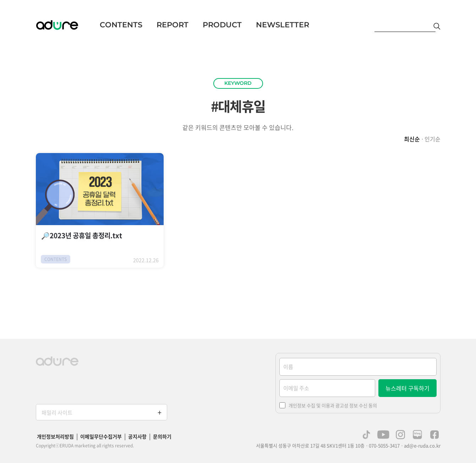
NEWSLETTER (283, 25)
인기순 (433, 139)
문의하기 (162, 436)
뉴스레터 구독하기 (407, 388)
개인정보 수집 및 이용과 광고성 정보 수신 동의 (333, 405)
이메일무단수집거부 (101, 436)
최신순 (412, 139)
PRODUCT (222, 25)
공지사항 (137, 436)
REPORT (173, 25)
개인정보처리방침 (55, 436)
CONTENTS (121, 25)
